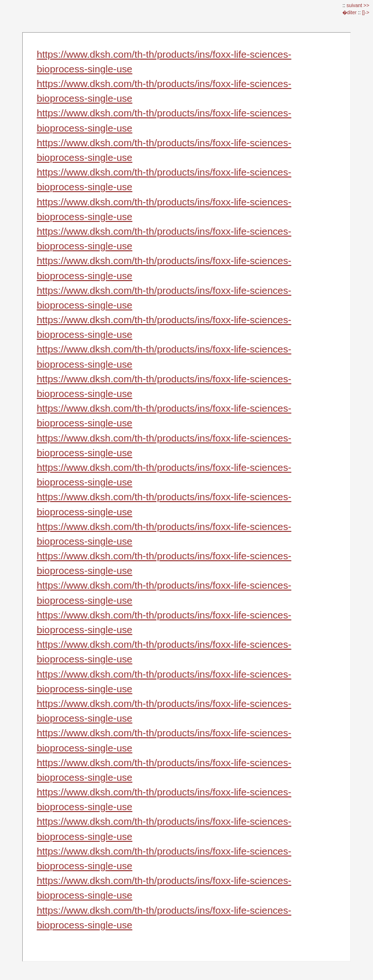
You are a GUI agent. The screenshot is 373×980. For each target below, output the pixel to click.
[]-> (366, 13)
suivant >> (358, 5)
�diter (350, 13)
